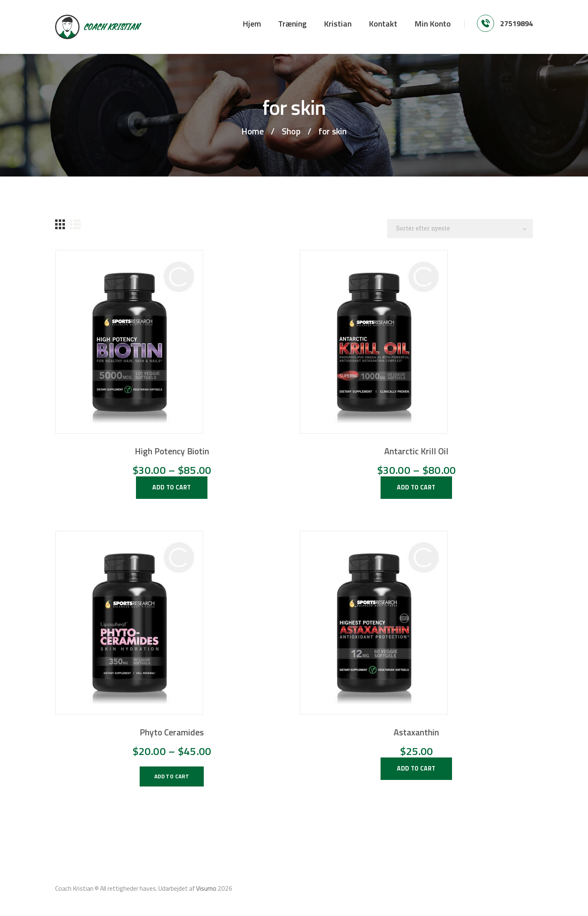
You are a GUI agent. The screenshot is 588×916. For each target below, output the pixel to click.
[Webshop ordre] (460, 229)
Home (253, 131)
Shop (291, 131)
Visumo (206, 888)
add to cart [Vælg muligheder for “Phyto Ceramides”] (172, 776)
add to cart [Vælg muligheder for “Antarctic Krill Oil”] (416, 487)
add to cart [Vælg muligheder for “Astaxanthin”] (416, 768)
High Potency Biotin (172, 451)
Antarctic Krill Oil (416, 451)
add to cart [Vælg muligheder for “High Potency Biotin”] (171, 487)
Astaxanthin (416, 732)
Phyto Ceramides (172, 732)
